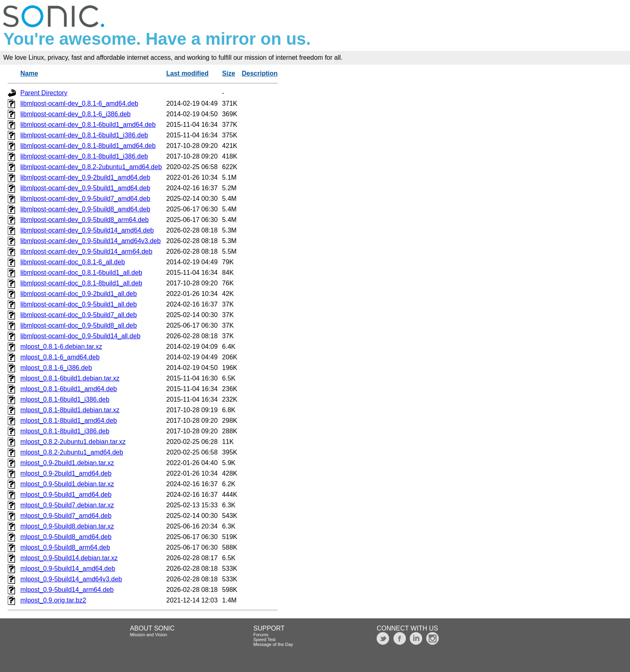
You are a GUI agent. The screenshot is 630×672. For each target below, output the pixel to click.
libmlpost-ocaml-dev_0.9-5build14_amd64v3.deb (90, 241)
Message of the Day (273, 644)
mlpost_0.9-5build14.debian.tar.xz (69, 558)
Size (229, 73)
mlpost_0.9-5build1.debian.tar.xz (67, 484)
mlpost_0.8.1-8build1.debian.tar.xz (70, 410)
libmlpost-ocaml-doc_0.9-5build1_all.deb (78, 304)
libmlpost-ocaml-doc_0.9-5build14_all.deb (80, 336)
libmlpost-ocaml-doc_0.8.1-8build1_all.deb (81, 283)
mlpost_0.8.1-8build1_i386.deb (65, 431)
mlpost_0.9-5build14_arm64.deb (67, 590)
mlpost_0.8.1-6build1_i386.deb (65, 399)
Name (29, 73)
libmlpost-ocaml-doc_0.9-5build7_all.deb (78, 315)
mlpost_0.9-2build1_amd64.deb (66, 473)
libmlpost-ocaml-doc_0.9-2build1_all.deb (78, 294)
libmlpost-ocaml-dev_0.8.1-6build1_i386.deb (84, 135)
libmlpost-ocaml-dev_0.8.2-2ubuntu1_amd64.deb (91, 167)
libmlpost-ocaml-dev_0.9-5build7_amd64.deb (85, 199)
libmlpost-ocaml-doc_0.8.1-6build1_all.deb (81, 273)
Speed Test (265, 639)
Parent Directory (44, 93)
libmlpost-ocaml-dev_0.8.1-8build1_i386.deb (84, 156)
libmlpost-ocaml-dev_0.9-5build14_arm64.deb (86, 251)
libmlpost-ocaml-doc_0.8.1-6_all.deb (73, 262)
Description (259, 73)
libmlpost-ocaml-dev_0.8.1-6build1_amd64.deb (88, 125)
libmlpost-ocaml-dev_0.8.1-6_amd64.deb (79, 103)
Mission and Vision (148, 635)
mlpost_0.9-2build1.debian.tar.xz (67, 463)
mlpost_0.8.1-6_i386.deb (56, 368)
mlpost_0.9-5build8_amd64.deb (66, 537)
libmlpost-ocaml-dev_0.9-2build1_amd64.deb (85, 177)
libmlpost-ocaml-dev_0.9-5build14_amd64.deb (87, 230)
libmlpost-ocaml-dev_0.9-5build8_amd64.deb (85, 209)
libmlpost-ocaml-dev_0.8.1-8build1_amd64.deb (88, 146)
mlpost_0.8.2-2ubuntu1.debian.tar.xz (73, 442)
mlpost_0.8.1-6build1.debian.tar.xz (70, 378)
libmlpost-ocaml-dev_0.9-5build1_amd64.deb (85, 188)
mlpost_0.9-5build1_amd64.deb (66, 495)
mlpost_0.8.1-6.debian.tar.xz (61, 347)
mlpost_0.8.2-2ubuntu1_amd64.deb (72, 452)
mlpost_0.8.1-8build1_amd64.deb (69, 421)
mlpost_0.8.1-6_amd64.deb (60, 357)
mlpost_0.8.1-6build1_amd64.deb (69, 389)
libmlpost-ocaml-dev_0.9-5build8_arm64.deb (85, 220)
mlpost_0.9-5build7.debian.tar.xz (67, 505)
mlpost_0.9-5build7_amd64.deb (66, 516)
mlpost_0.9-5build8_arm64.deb (65, 547)
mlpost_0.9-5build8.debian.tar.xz (67, 526)
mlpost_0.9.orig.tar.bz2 (53, 600)
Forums (261, 635)
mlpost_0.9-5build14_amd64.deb (68, 569)
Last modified (187, 73)
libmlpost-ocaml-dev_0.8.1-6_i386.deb (75, 114)
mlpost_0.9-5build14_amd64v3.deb (71, 579)
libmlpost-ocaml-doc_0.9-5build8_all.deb (78, 325)
